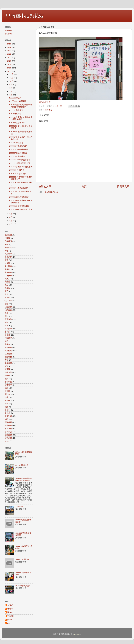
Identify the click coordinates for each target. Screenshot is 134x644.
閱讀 (6, 419)
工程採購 (8, 235)
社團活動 (8, 307)
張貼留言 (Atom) (51, 192)
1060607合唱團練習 (17, 156)
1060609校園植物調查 (18, 146)
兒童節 (7, 298)
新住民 (7, 376)
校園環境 (8, 338)
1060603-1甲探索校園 (18, 174)
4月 (11, 217)
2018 (10, 68)
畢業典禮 (8, 363)
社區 (6, 304)
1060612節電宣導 (16, 143)
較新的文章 (45, 186)
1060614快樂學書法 (17, 123)
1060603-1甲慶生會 (17, 170)
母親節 (7, 269)
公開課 (7, 238)
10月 (12, 81)
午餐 (6, 244)
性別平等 (8, 301)
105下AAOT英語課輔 (17, 101)
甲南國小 (8, 31)
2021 (10, 58)
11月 (12, 78)
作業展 (7, 288)
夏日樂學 (8, 329)
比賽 (6, 260)
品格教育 (8, 310)
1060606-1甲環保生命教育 (20, 160)
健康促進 (8, 351)
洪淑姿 (10, 612)
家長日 (7, 332)
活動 (6, 316)
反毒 (6, 251)
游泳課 (7, 369)
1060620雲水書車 (16, 110)
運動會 (7, 394)
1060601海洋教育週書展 (19, 197)
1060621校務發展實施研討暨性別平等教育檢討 (21, 106)
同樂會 (7, 282)
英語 (6, 322)
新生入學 (8, 372)
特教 (6, 341)
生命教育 (8, 273)
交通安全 (8, 276)
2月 (11, 224)
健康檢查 (8, 354)
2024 (10, 47)
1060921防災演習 (22, 559)
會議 (6, 379)
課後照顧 (8, 416)
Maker (7, 441)
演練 (6, 407)
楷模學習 (8, 382)
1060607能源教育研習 (18, 153)
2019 (10, 64)
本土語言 (8, 266)
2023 (10, 51)
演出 (6, 404)
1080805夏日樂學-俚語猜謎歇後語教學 (24, 479)
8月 (11, 88)
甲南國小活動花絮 (25, 16)
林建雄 (10, 609)
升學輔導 (8, 241)
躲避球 (7, 391)
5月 (11, 214)
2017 (10, 71)
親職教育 (8, 422)
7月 (11, 91)
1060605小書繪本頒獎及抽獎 (21, 167)
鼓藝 (6, 397)
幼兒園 (7, 263)
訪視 (6, 366)
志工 (6, 291)
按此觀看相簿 (45, 102)
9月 (11, 85)
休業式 (7, 279)
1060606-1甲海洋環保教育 (20, 163)
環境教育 (48, 110)
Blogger (77, 634)
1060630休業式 (15, 98)
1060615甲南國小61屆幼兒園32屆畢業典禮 (21, 118)
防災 (6, 294)
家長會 (7, 335)
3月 (11, 221)
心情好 (10, 605)
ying (9, 623)
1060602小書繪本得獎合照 (20, 188)
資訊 (6, 388)
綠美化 (7, 410)
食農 (6, 326)
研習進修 (8, 319)
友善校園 (8, 248)
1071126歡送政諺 (22, 586)
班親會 (7, 344)
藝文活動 (8, 435)
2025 (10, 44)
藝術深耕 (8, 438)
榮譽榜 (7, 401)
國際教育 (8, 357)
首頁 (84, 186)
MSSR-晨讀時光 (22, 465)
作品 (6, 285)
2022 (10, 54)
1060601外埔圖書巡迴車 (19, 206)
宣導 (6, 313)
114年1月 (19, 507)
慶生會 (7, 413)
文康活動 (8, 257)
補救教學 (8, 385)
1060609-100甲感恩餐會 (19, 150)
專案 (6, 360)
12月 (12, 74)
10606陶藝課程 (15, 114)
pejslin (10, 620)
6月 (11, 95)
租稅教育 (8, 347)
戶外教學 (8, 254)
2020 (10, 61)
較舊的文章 (123, 186)
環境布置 (8, 429)
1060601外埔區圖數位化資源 (21, 210)
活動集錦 (8, 34)
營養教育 (8, 425)
